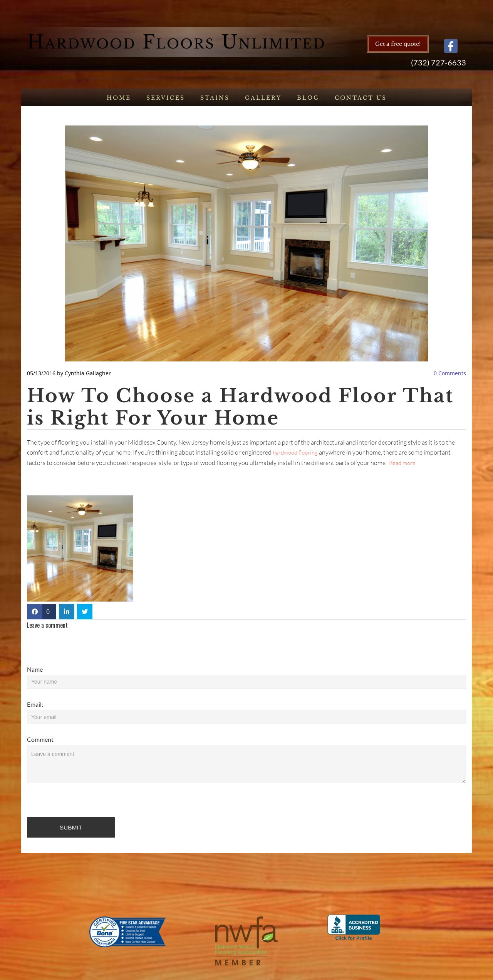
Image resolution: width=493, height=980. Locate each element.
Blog (308, 98)
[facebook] (451, 46)
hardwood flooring (295, 452)
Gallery (263, 98)
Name (35, 669)
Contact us (361, 98)
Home (119, 98)
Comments (450, 373)
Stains (215, 98)
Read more (402, 463)
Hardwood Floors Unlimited (176, 42)
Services (166, 98)
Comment (40, 739)
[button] (398, 44)
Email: (35, 704)
